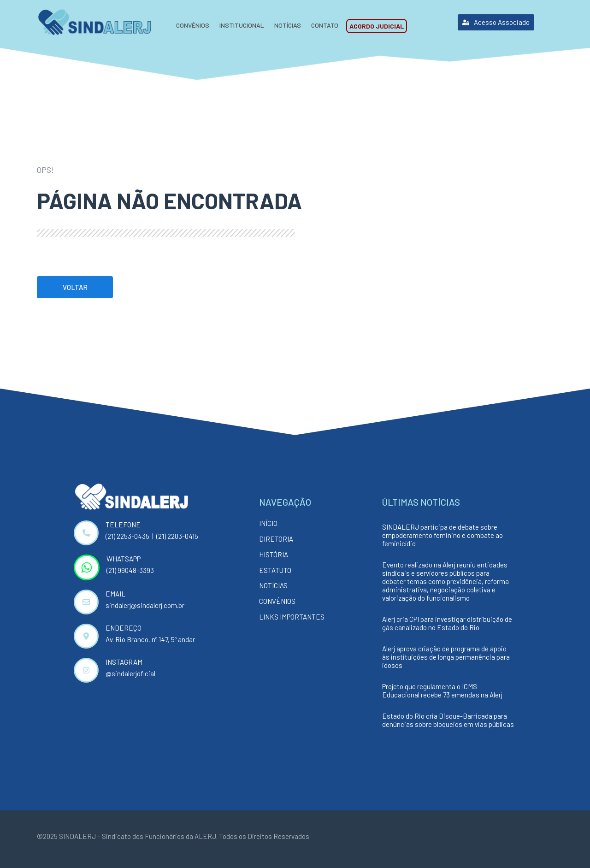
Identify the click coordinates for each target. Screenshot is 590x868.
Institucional (242, 25)
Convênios (193, 25)
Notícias (288, 25)
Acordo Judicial (377, 26)
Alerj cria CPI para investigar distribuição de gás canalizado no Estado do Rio (447, 623)
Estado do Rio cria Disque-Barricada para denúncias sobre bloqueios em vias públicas (448, 720)
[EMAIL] (86, 602)
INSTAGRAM (124, 662)
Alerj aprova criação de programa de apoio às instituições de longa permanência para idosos (446, 657)
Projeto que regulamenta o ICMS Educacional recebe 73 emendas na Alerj (442, 691)
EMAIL (115, 594)
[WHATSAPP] (87, 567)
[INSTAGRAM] (86, 670)
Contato (325, 25)
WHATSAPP (124, 559)
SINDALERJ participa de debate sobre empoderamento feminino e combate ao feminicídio (442, 535)
